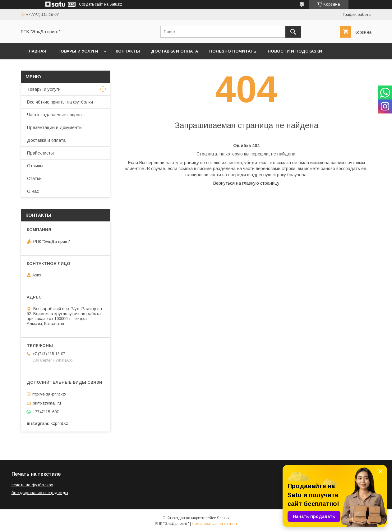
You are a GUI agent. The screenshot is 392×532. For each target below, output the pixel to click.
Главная (36, 51)
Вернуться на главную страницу (246, 183)
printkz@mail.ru (47, 403)
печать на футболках (32, 485)
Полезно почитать (233, 51)
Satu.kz (223, 518)
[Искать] (293, 32)
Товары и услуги (78, 51)
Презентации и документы (55, 127)
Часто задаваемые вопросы (56, 115)
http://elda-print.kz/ (49, 394)
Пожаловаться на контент (214, 524)
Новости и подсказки (295, 51)
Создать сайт (91, 4)
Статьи (34, 178)
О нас (33, 191)
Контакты (128, 51)
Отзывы (35, 166)
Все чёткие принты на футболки (60, 102)
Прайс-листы (40, 153)
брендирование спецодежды (40, 493)
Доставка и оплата (175, 51)
